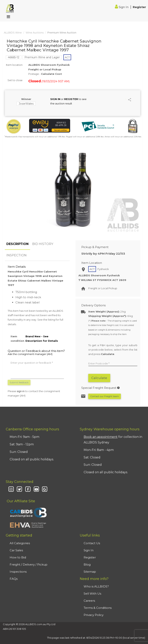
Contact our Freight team (105, 396)
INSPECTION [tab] (16, 255)
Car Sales (16, 550)
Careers (89, 601)
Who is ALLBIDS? (96, 586)
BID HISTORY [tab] (43, 244)
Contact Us (92, 543)
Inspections (18, 572)
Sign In (122, 7)
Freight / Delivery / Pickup (29, 564)
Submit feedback (19, 382)
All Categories (20, 543)
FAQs (14, 579)
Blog (87, 564)
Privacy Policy (94, 615)
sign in (21, 391)
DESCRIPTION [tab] (17, 244)
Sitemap (90, 572)
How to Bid (18, 557)
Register (139, 7)
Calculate (99, 378)
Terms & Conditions (98, 608)
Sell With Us (92, 594)
